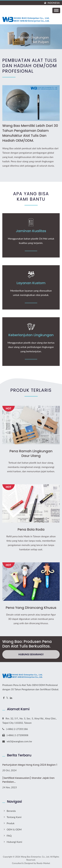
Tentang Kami (14, 817)
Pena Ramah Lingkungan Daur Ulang (31, 454)
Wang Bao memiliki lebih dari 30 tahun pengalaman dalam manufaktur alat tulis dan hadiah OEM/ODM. (30, 133)
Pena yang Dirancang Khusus (31, 608)
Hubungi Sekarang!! (31, 654)
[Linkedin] (11, 698)
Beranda (11, 811)
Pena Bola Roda (31, 530)
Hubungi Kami (14, 842)
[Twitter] (7, 698)
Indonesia (54, 3)
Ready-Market (43, 863)
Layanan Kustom (31, 283)
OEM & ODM (14, 829)
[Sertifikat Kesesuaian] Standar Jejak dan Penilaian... (28, 780)
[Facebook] (4, 698)
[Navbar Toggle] (56, 10)
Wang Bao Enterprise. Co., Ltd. (35, 857)
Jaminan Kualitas (31, 231)
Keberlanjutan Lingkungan (31, 335)
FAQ (9, 836)
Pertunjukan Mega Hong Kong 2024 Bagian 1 (30, 765)
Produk (11, 823)
